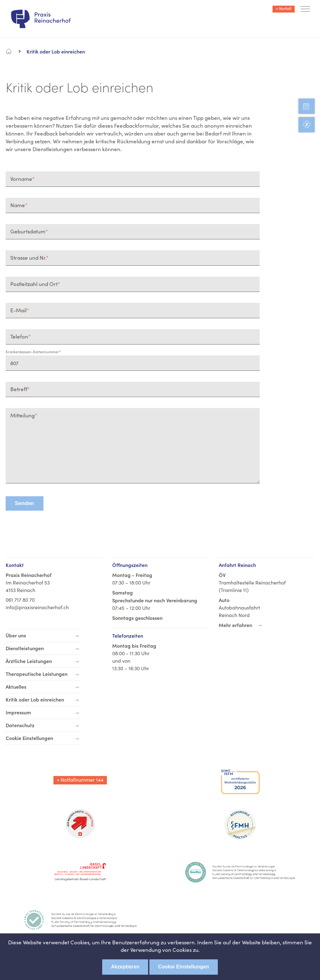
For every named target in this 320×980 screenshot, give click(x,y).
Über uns (16, 635)
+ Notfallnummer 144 (80, 780)
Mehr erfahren (235, 625)
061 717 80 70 (20, 600)
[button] (305, 10)
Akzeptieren (125, 967)
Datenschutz (20, 725)
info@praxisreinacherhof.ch (37, 607)
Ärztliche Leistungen (29, 661)
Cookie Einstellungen (184, 967)
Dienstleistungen (25, 648)
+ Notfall (284, 8)
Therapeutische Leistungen (37, 674)
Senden (25, 503)
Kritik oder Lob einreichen (35, 699)
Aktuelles (16, 687)
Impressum (18, 712)
